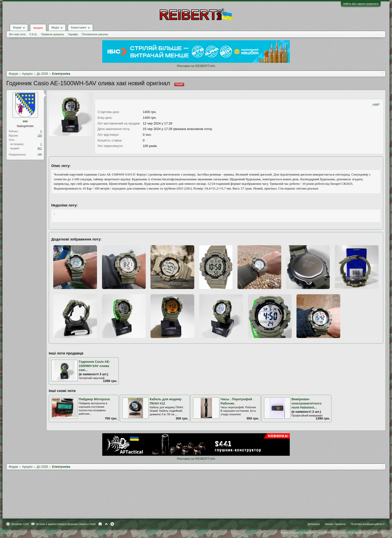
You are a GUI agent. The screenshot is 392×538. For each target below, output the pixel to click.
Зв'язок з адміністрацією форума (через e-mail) (66, 524)
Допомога (314, 524)
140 (40, 155)
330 (40, 136)
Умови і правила (335, 524)
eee (25, 121)
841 (40, 148)
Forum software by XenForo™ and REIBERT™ (332, 532)
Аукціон (38, 28)
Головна (100, 524)
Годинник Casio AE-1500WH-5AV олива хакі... (94, 366)
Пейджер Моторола (94, 399)
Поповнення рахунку (95, 34)
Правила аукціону (52, 34)
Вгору (106, 524)
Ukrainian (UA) (20, 524)
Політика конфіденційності (368, 524)
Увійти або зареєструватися (361, 4)
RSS (112, 524)
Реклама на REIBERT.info (196, 66)
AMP (376, 105)
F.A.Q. (33, 34)
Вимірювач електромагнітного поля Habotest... (306, 403)
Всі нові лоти (17, 34)
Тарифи (73, 34)
